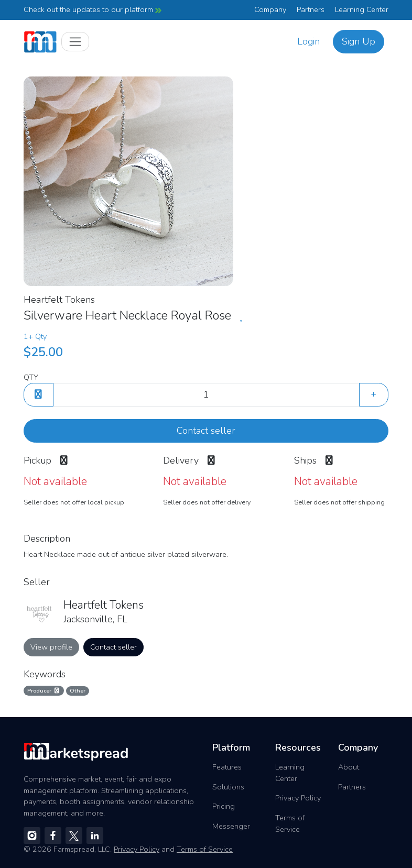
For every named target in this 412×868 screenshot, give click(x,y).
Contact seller (206, 431)
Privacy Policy (298, 798)
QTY (31, 377)
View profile (51, 647)
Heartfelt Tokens (59, 300)
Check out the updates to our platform (93, 9)
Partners (311, 9)
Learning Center (362, 9)
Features (227, 767)
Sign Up (359, 41)
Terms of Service (290, 823)
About (349, 767)
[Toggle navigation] (75, 42)
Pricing (224, 806)
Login (308, 41)
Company (270, 9)
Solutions (228, 787)
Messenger (231, 826)
